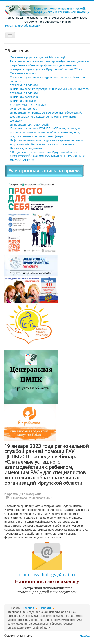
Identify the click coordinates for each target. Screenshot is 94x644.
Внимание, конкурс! (23, 101)
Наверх (85, 636)
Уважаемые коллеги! (24, 73)
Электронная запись (23, 109)
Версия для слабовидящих (22, 26)
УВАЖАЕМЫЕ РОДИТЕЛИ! (28, 105)
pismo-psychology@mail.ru (47, 574)
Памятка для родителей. (26, 148)
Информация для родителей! (29, 125)
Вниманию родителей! (25, 97)
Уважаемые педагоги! (24, 93)
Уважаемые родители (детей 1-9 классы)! (37, 57)
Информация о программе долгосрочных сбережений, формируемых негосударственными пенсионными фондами (46, 117)
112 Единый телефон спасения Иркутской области (43, 152)
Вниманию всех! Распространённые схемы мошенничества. (50, 89)
